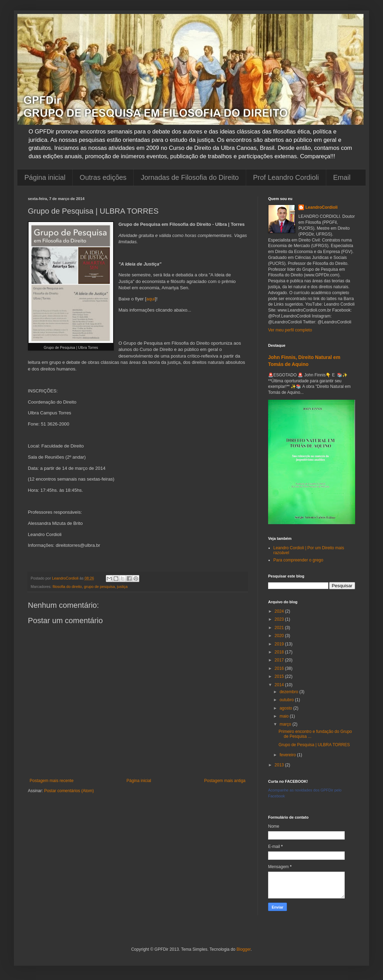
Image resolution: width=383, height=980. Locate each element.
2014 (280, 685)
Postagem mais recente (52, 781)
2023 (280, 619)
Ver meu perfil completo (290, 330)
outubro (287, 700)
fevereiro (288, 755)
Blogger (244, 949)
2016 (280, 668)
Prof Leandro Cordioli (286, 177)
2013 (280, 765)
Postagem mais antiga (225, 781)
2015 (280, 676)
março (286, 724)
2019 (280, 644)
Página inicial (45, 177)
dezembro (290, 692)
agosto (286, 708)
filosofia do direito (67, 587)
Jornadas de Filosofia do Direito (190, 177)
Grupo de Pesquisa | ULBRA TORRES (314, 745)
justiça (122, 587)
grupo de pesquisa (99, 587)
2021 (280, 628)
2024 (280, 611)
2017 (280, 660)
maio (285, 716)
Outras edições (103, 177)
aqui (151, 299)
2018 (280, 652)
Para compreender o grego (298, 560)
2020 (280, 636)
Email (342, 177)
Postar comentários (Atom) (69, 791)
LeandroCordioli (322, 207)
